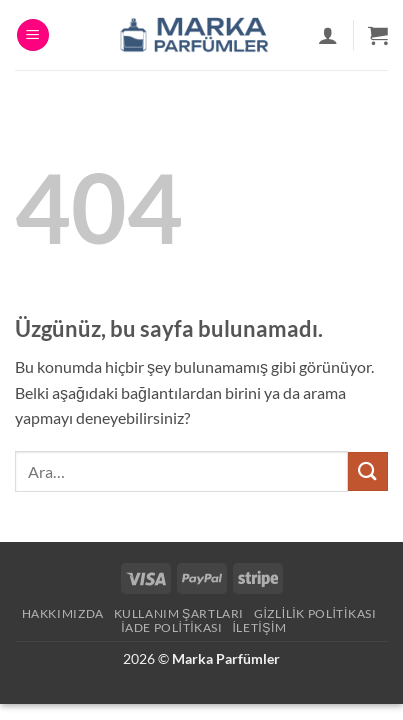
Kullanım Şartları (179, 613)
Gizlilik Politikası (315, 613)
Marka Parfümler (226, 658)
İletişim (259, 627)
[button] (33, 35)
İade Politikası (171, 627)
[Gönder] (368, 471)
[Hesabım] (328, 35)
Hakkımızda (63, 613)
